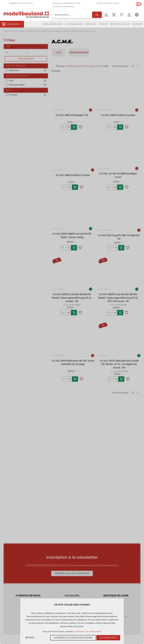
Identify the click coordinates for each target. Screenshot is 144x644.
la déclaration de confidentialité (87, 632)
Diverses (103, 24)
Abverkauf (137, 24)
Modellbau (91, 24)
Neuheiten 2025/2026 (120, 24)
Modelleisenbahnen (52, 24)
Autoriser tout (108, 638)
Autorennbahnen (74, 24)
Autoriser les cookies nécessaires (73, 638)
